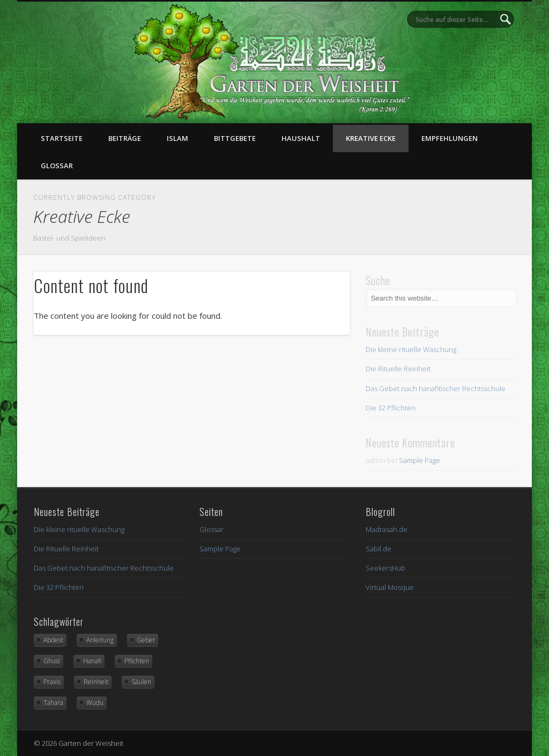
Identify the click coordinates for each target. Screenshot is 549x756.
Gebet (146, 640)
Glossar (57, 166)
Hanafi (92, 661)
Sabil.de (379, 549)
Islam (177, 138)
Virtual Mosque (390, 587)
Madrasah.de (387, 529)
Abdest (53, 640)
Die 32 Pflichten (391, 408)
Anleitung (100, 640)
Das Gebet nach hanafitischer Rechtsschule (436, 388)
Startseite (62, 138)
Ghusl (52, 661)
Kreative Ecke (371, 138)
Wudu (95, 703)
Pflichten (137, 661)
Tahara (53, 703)
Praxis (52, 682)
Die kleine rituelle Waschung (411, 349)
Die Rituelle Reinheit (398, 369)
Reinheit (96, 682)
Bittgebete (235, 138)
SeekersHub (385, 568)
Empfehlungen (450, 138)
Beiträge (125, 138)
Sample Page (420, 460)
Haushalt (301, 138)
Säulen (141, 682)
